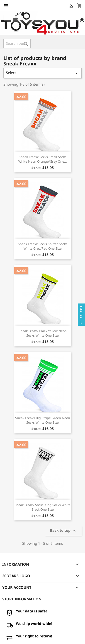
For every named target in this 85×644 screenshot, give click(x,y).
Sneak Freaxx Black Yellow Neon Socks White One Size (43, 333)
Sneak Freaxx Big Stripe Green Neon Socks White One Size (43, 420)
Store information (22, 599)
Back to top (63, 531)
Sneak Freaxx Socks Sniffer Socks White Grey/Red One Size (43, 246)
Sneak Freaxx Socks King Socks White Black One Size (42, 507)
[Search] (17, 43)
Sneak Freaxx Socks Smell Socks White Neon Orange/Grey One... (43, 159)
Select (42, 73)
